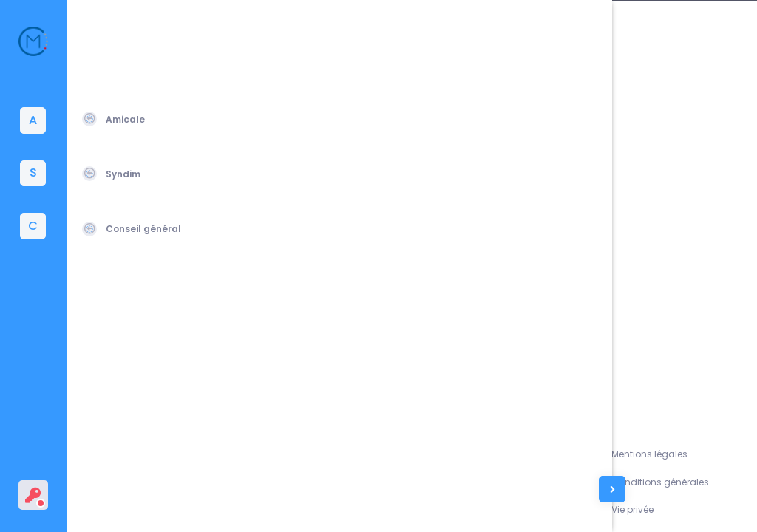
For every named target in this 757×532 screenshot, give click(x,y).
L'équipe (580, 482)
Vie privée (655, 509)
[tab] (33, 120)
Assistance (587, 454)
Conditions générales (683, 482)
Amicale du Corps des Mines (179, 503)
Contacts (583, 509)
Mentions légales (672, 454)
